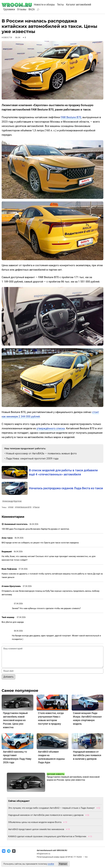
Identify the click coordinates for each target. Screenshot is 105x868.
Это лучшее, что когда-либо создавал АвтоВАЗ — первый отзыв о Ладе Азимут (51, 808)
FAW (11, 507)
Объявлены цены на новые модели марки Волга (35, 822)
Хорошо (63, 864)
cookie (51, 864)
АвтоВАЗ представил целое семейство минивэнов (36, 829)
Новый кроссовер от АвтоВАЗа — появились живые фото (41, 453)
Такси (36, 507)
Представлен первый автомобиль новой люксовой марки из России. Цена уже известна (15, 720)
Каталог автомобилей (79, 5)
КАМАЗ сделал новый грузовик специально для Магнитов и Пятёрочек (47, 836)
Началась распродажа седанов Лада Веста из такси (66, 488)
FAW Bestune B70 (71, 117)
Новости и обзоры (44, 5)
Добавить (8, 677)
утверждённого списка (51, 428)
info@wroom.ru (43, 854)
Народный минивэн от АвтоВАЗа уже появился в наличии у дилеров (87, 755)
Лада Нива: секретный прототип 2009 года (32, 459)
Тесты (60, 5)
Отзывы (22, 9)
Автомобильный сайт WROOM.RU (52, 850)
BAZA (32, 9)
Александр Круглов (12, 501)
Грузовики (9, 9)
